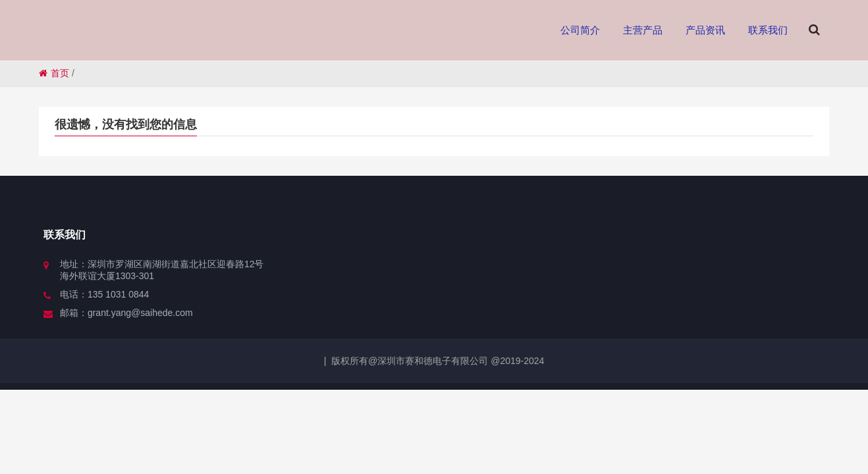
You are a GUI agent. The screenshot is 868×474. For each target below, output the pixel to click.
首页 (54, 73)
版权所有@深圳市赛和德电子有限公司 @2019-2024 (438, 361)
